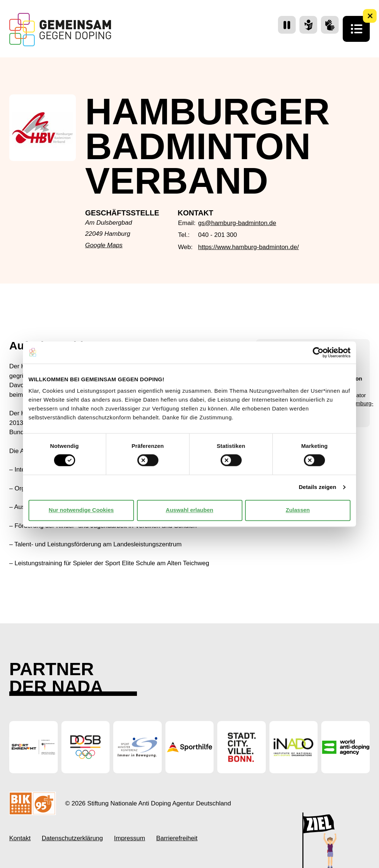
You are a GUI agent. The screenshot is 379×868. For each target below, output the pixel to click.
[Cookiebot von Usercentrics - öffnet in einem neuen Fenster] (318, 352)
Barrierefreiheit (177, 838)
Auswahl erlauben (189, 510)
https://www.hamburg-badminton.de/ (248, 247)
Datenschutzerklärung (72, 838)
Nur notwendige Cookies (81, 510)
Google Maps (104, 245)
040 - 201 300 (217, 235)
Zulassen (298, 510)
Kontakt (20, 838)
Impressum (130, 838)
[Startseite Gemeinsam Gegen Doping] (60, 30)
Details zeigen (317, 487)
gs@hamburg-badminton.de (237, 223)
